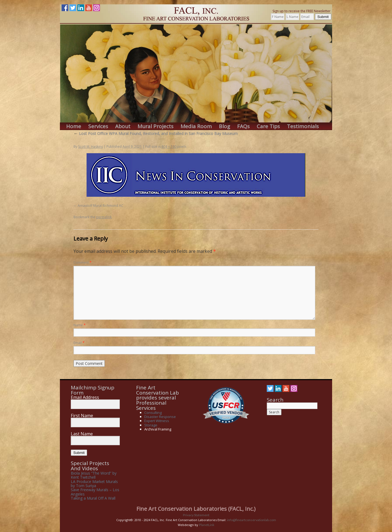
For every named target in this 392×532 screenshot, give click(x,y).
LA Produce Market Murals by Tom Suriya (94, 484)
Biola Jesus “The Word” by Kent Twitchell (94, 475)
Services (98, 126)
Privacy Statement (196, 515)
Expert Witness (157, 421)
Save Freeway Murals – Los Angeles (95, 492)
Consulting (153, 413)
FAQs (243, 126)
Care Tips (268, 126)
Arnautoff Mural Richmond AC (100, 206)
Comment (82, 262)
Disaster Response (160, 417)
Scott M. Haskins (91, 147)
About (123, 126)
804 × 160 (169, 147)
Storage (151, 425)
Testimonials (303, 126)
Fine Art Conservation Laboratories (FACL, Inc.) (196, 509)
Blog (224, 126)
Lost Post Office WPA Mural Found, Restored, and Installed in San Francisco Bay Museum (156, 133)
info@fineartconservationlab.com (252, 520)
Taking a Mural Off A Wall (93, 498)
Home (74, 126)
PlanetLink (207, 525)
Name (79, 325)
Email (79, 343)
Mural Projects (155, 126)
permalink (104, 217)
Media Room (196, 126)
